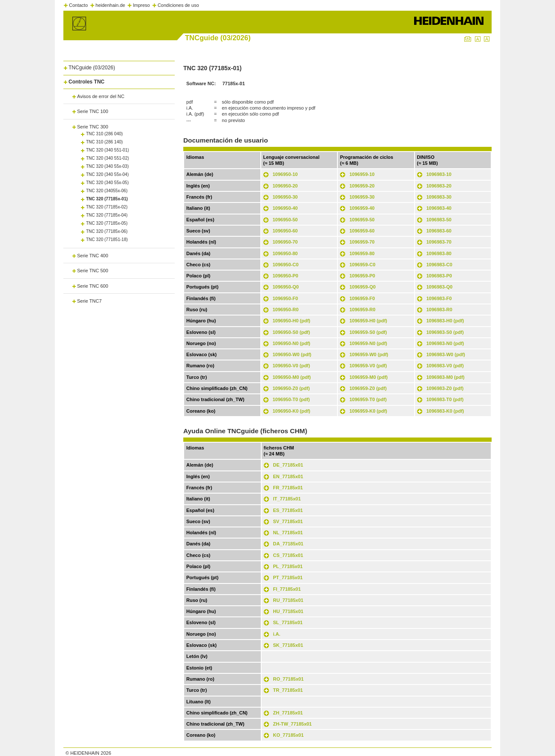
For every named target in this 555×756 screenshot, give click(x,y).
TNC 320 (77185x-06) (107, 231)
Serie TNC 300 (93, 127)
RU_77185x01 (288, 600)
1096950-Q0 (286, 287)
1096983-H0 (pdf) (445, 321)
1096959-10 (362, 174)
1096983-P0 (439, 276)
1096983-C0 (440, 265)
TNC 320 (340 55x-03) (107, 166)
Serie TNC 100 (93, 111)
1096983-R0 (440, 310)
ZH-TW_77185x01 (293, 724)
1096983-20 (439, 186)
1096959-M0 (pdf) (369, 377)
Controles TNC (87, 82)
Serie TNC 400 (93, 256)
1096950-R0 (286, 310)
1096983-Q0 (440, 287)
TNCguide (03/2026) (92, 68)
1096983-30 (439, 197)
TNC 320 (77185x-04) (107, 215)
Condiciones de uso (178, 5)
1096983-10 (439, 174)
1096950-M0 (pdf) (292, 377)
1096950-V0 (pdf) (291, 366)
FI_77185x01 (287, 589)
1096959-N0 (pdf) (368, 343)
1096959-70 (362, 242)
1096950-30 (285, 197)
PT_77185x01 (288, 577)
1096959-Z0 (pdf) (368, 388)
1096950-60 (285, 231)
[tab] (119, 66)
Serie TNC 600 (93, 286)
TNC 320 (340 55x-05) (107, 183)
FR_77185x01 (288, 488)
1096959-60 (362, 231)
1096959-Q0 (363, 287)
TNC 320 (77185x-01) (107, 199)
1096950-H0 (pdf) (292, 321)
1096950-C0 (286, 265)
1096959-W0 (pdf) (369, 354)
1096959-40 (362, 208)
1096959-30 (362, 197)
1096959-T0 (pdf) (368, 399)
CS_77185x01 (288, 555)
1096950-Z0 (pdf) (291, 388)
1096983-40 (439, 208)
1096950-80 (285, 253)
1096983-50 (439, 220)
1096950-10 (285, 174)
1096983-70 (439, 242)
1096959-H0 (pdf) (368, 321)
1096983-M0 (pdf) (446, 377)
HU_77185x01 (288, 611)
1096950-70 (285, 242)
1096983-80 (439, 253)
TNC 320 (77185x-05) (107, 223)
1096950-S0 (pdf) (291, 332)
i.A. (277, 634)
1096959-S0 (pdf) (368, 332)
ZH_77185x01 (288, 713)
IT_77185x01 (287, 499)
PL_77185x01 (288, 566)
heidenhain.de (110, 5)
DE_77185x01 (288, 465)
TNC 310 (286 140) (104, 142)
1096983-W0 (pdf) (446, 354)
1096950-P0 (286, 276)
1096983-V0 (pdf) (445, 366)
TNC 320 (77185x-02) (107, 207)
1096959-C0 (363, 265)
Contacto (78, 5)
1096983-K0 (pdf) (445, 411)
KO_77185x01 (289, 735)
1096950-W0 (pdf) (292, 354)
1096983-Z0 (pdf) (445, 388)
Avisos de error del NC (101, 96)
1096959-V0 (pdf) (368, 366)
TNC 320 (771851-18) (107, 240)
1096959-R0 (363, 310)
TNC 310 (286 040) (104, 134)
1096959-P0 (362, 276)
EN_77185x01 (288, 476)
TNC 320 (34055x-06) (107, 191)
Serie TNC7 (89, 301)
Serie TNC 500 (93, 271)
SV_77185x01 (288, 521)
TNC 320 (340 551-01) (107, 150)
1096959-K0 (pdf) (368, 411)
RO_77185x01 (289, 679)
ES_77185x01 (288, 510)
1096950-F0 (285, 298)
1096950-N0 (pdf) (292, 343)
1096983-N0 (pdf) (445, 343)
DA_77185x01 (288, 544)
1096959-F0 (362, 298)
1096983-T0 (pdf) (445, 399)
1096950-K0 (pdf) (292, 411)
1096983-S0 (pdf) (445, 332)
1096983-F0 (439, 298)
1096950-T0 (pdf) (291, 399)
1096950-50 (285, 220)
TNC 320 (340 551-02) (107, 158)
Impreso (141, 5)
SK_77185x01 (288, 645)
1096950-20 (285, 186)
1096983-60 (439, 231)
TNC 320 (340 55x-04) (107, 174)
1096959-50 (362, 220)
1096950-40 (285, 208)
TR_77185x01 (288, 690)
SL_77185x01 (288, 622)
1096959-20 (362, 186)
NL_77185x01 (288, 533)
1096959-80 (362, 253)
